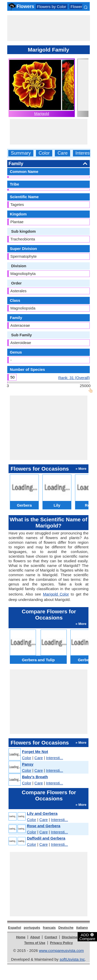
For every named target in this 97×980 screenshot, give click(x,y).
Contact (51, 937)
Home (21, 937)
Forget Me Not (35, 752)
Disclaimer (70, 937)
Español (15, 928)
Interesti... (55, 758)
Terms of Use (35, 943)
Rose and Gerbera (44, 826)
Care (62, 153)
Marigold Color (56, 594)
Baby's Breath (35, 777)
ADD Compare (87, 936)
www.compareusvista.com (61, 950)
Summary (21, 153)
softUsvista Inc (72, 959)
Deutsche (66, 928)
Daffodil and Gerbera (46, 838)
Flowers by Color (52, 7)
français (49, 928)
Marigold (42, 114)
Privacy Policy (61, 943)
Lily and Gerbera (42, 813)
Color (44, 153)
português (32, 928)
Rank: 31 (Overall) (74, 378)
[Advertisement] (49, 28)
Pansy (28, 764)
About (35, 937)
